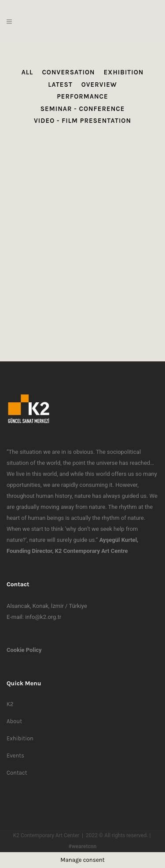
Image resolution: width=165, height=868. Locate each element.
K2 (10, 704)
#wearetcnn (82, 846)
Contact (17, 773)
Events (15, 756)
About (14, 721)
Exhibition (20, 738)
